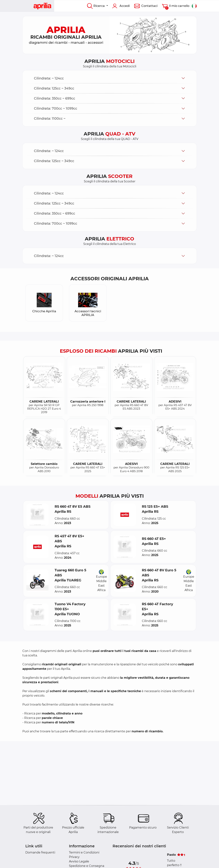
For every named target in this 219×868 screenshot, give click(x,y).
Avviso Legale (79, 861)
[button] (110, 78)
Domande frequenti (40, 852)
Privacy (74, 857)
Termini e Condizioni (84, 852)
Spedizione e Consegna (87, 866)
